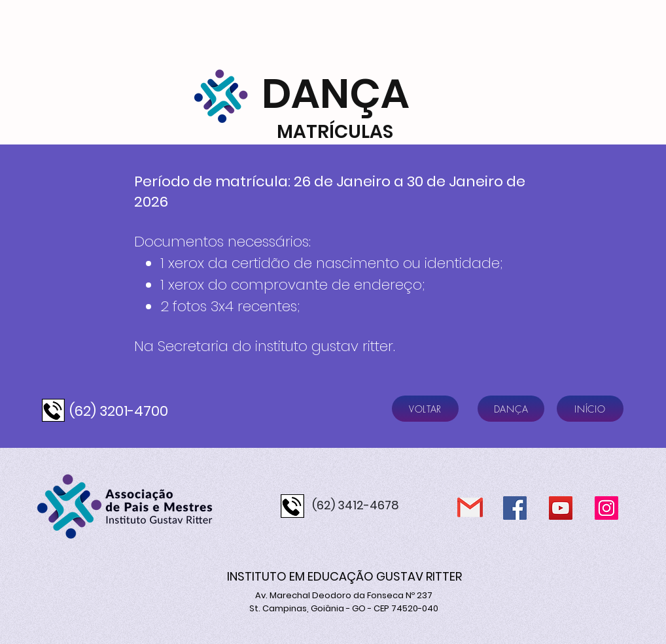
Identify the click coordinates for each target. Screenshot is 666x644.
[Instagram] (606, 508)
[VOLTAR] (425, 409)
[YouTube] (561, 508)
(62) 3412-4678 (356, 505)
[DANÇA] (511, 409)
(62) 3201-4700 (119, 411)
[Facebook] (515, 508)
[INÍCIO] (590, 409)
